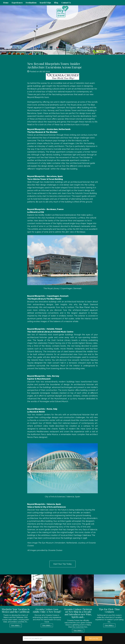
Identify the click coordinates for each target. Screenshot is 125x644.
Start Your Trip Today (62, 564)
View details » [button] (16, 625)
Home (6, 3)
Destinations (31, 3)
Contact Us (66, 3)
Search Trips (45, 3)
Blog (56, 3)
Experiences (17, 3)
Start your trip (94, 638)
